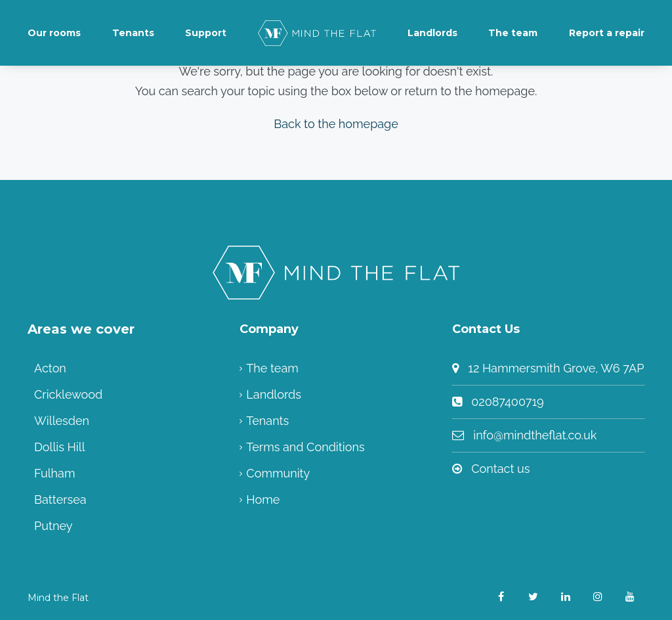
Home (263, 499)
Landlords (432, 33)
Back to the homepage (336, 124)
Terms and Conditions (305, 447)
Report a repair (607, 33)
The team (513, 33)
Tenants (133, 33)
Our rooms (54, 33)
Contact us (500, 469)
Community (278, 473)
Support (206, 33)
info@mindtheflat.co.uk (535, 435)
